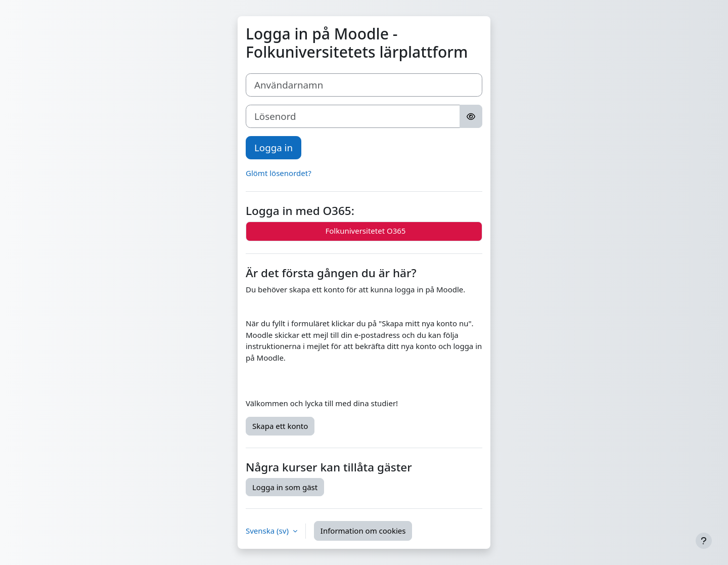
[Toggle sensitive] (471, 116)
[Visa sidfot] (704, 541)
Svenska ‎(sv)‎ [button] (268, 531)
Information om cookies (363, 531)
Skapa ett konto (280, 426)
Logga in (274, 147)
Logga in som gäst (285, 487)
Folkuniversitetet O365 (364, 232)
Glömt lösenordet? (279, 173)
